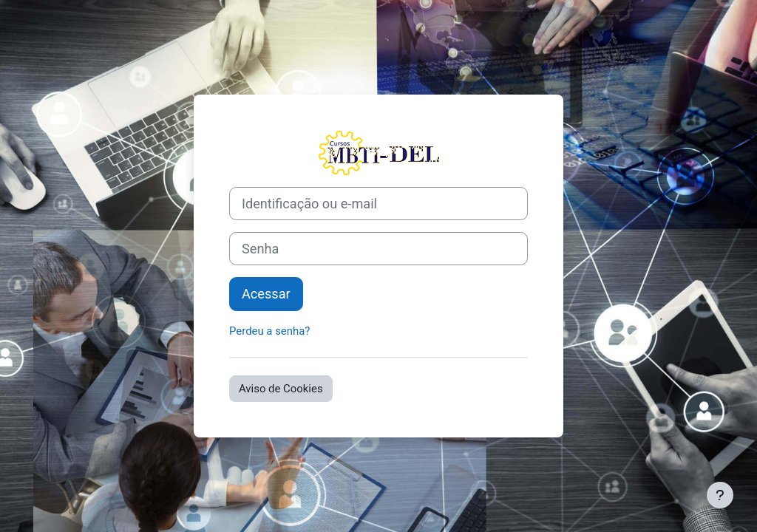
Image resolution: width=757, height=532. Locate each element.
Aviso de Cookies (281, 389)
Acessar (266, 294)
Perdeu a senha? (269, 331)
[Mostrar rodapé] (720, 495)
